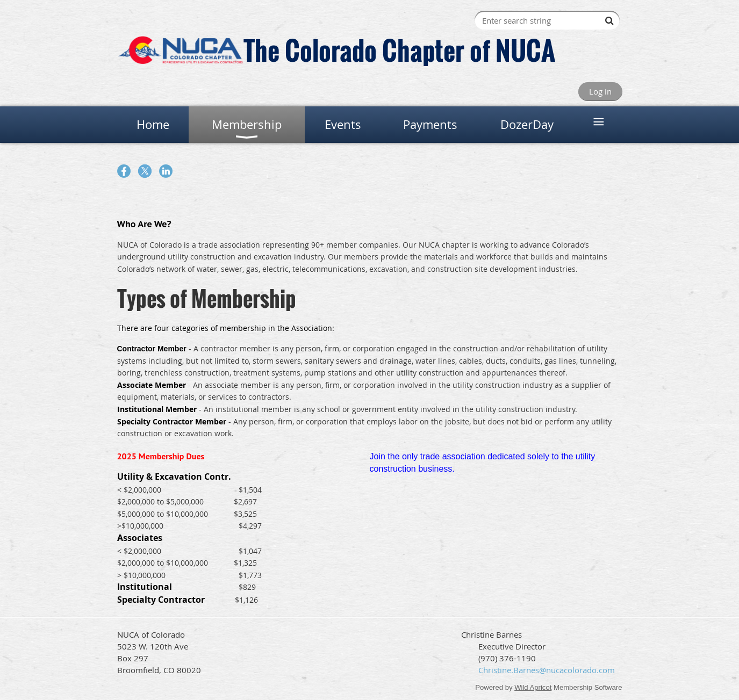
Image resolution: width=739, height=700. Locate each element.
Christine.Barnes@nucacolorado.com (547, 670)
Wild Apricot (533, 687)
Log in (600, 91)
